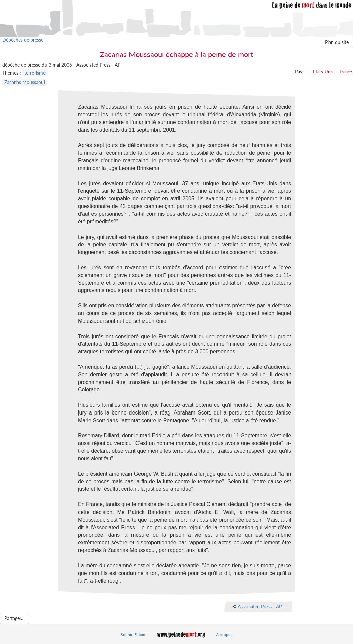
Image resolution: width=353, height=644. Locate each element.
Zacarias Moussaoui (25, 82)
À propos (224, 634)
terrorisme (35, 73)
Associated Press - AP (260, 606)
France (346, 72)
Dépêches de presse (23, 40)
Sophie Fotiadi (134, 634)
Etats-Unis (323, 72)
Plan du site (337, 42)
